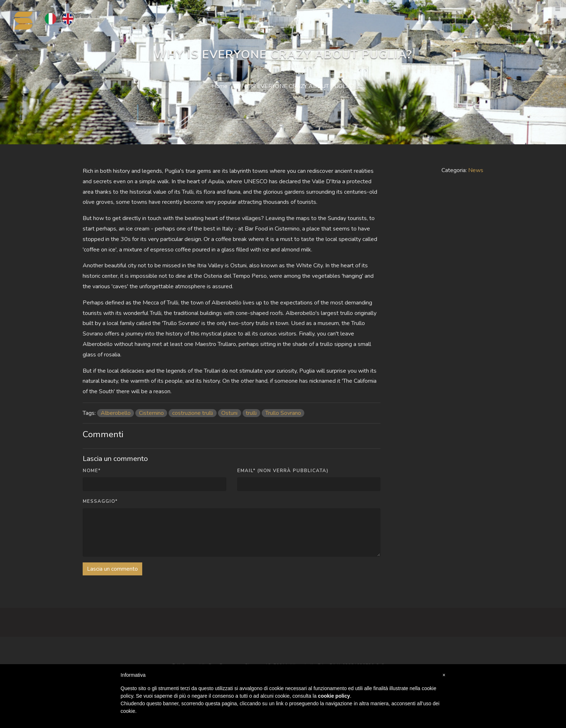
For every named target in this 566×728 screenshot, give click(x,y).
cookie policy (334, 696)
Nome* (92, 471)
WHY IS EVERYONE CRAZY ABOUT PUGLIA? (295, 86)
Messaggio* (100, 501)
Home (220, 86)
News (476, 170)
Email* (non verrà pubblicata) (283, 471)
